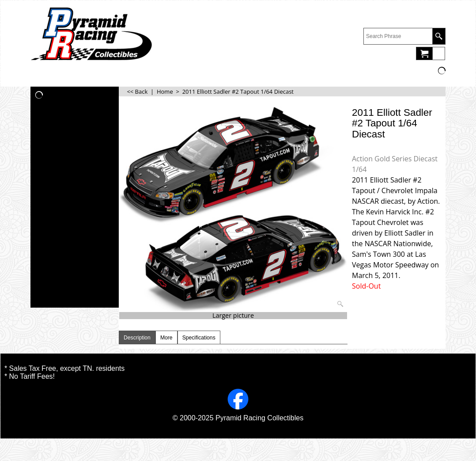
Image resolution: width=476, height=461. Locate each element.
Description (137, 338)
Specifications (199, 338)
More (166, 338)
